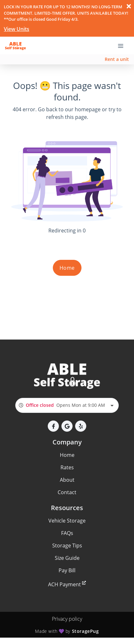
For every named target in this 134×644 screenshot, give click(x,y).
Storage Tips (67, 545)
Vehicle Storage (67, 521)
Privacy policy (67, 619)
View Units (17, 29)
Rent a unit (117, 59)
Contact (67, 492)
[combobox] (67, 405)
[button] (53, 426)
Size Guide (67, 558)
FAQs (67, 533)
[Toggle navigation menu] (123, 45)
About (67, 480)
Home (67, 268)
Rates (67, 467)
